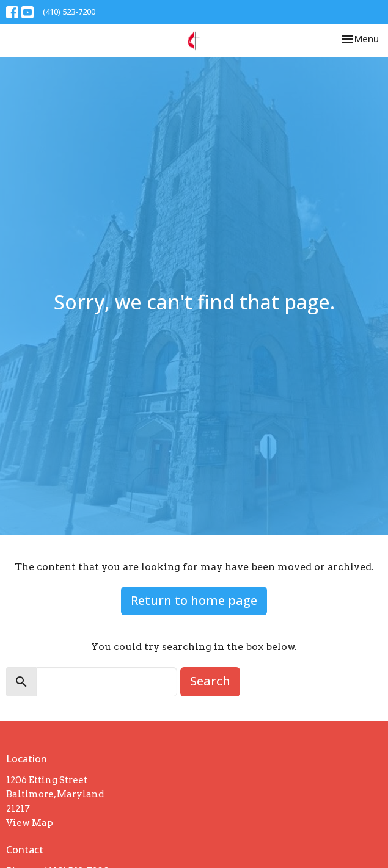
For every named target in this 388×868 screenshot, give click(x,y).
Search (210, 681)
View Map (30, 823)
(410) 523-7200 (69, 12)
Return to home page (194, 600)
